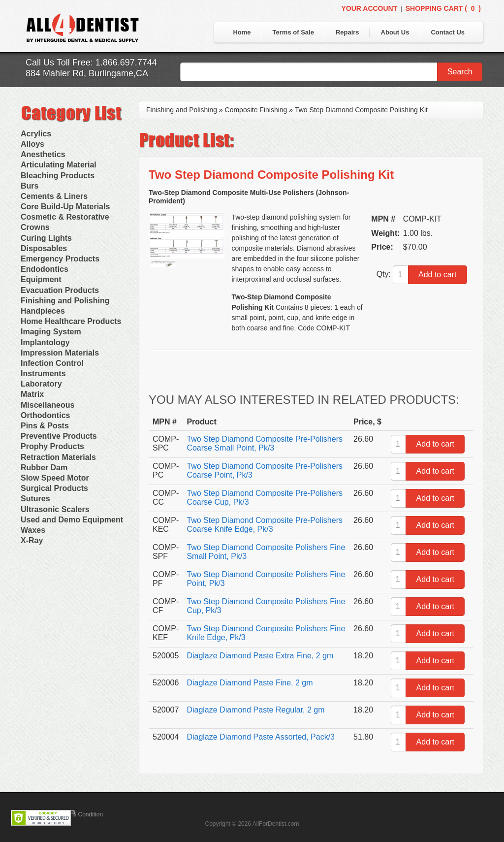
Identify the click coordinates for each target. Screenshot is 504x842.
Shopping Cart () (443, 8)
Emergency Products (60, 259)
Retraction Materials (58, 457)
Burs (30, 186)
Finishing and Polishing (65, 301)
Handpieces (43, 311)
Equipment (41, 279)
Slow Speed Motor (55, 478)
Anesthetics (43, 154)
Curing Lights (46, 238)
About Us (395, 32)
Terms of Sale (293, 32)
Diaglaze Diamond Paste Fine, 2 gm (250, 683)
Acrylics (36, 134)
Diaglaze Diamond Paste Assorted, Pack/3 (261, 737)
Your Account (369, 8)
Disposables (44, 248)
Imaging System (51, 332)
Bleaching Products (58, 176)
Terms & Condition (79, 814)
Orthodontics (45, 415)
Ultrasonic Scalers (55, 509)
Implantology (45, 342)
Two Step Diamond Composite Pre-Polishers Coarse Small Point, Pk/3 (265, 443)
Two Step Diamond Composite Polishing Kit (361, 110)
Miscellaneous (47, 405)
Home (242, 32)
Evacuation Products (60, 290)
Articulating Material (59, 165)
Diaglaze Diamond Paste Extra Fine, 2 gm (260, 656)
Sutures (35, 499)
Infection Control (52, 363)
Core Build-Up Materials (65, 207)
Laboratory (41, 384)
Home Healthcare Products (71, 321)
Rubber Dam (44, 468)
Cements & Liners (54, 196)
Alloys (32, 144)
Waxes (33, 530)
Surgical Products (54, 488)
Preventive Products (59, 436)
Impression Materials (60, 353)
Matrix (32, 394)
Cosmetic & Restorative (65, 217)
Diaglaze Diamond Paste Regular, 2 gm (255, 710)
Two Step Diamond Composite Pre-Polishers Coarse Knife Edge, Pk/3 (265, 525)
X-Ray (32, 540)
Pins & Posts (45, 426)
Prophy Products (52, 446)
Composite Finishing (256, 110)
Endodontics (45, 269)
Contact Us (448, 32)
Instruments (43, 373)
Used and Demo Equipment (72, 520)
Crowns (35, 227)
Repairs (347, 32)
